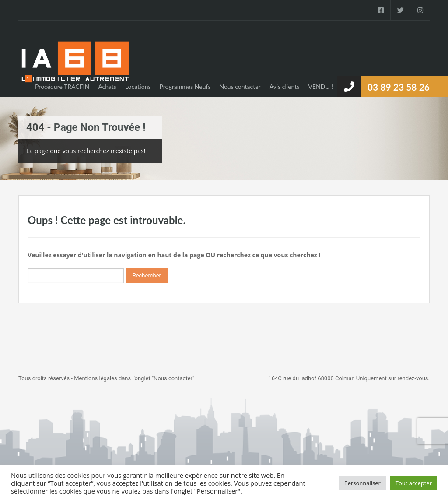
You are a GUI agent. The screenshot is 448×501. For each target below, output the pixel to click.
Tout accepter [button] (414, 483)
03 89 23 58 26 (399, 87)
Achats (107, 86)
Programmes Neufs (185, 86)
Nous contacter (240, 86)
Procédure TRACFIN (62, 86)
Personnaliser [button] (362, 483)
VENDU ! (320, 86)
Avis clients (285, 86)
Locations (138, 86)
